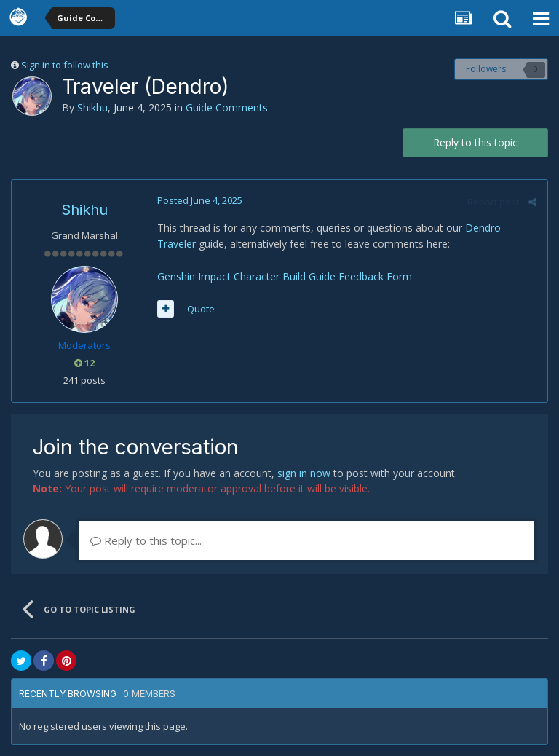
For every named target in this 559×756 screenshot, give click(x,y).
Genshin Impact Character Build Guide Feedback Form (285, 276)
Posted (200, 200)
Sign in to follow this (65, 65)
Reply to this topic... (146, 540)
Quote (201, 309)
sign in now (304, 473)
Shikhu (92, 107)
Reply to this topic (475, 142)
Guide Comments (227, 107)
